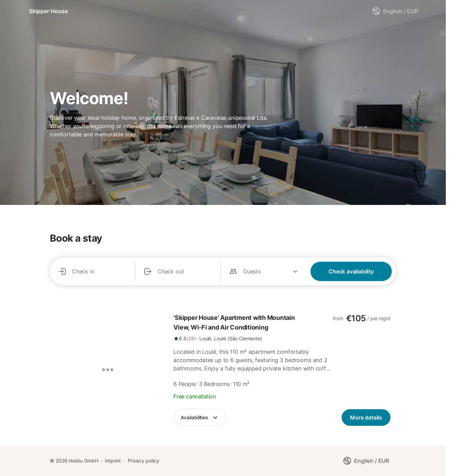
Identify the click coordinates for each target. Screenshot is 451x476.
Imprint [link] (113, 461)
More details (366, 417)
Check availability (351, 271)
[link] (253, 327)
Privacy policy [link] (143, 461)
